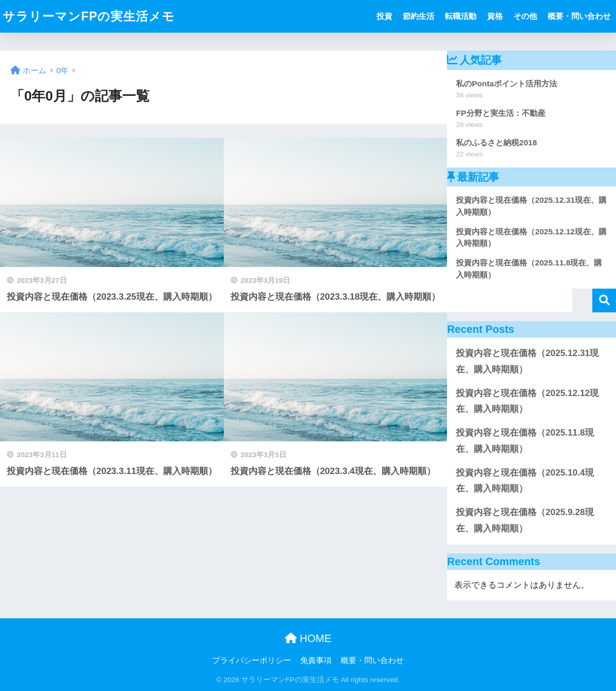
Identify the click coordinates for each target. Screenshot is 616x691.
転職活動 (461, 16)
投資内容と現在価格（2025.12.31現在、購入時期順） (527, 361)
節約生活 (419, 16)
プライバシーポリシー (252, 660)
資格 (495, 16)
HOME (308, 638)
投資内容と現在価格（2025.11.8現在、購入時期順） (525, 441)
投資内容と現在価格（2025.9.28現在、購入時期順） (525, 520)
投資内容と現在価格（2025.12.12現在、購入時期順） (527, 401)
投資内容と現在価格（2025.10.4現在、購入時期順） (525, 481)
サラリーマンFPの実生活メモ (89, 16)
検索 (604, 300)
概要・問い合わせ (579, 16)
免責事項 (316, 660)
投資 (384, 16)
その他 (525, 16)
